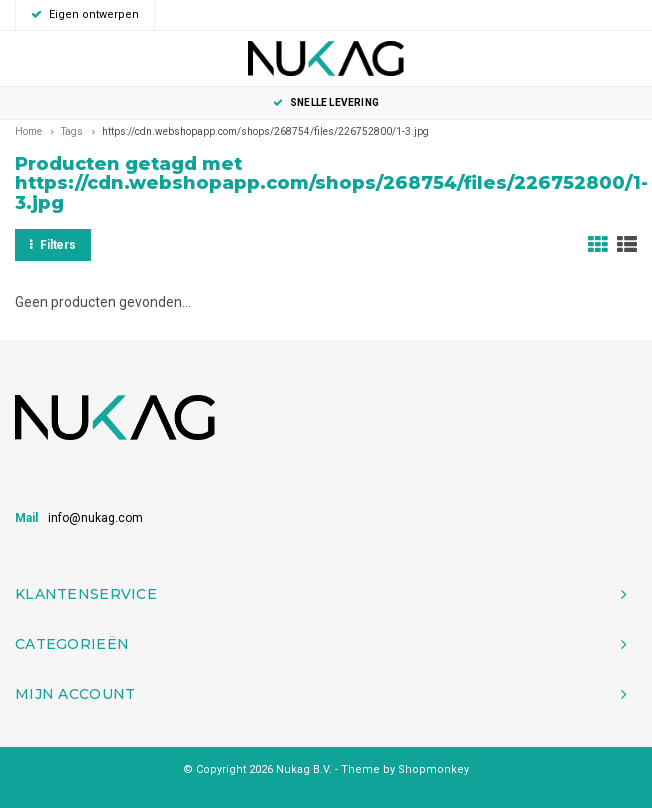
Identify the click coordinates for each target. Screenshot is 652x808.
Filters (53, 245)
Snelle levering (326, 102)
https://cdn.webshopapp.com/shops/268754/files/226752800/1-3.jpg (265, 131)
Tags (72, 131)
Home (28, 131)
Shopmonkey (433, 769)
